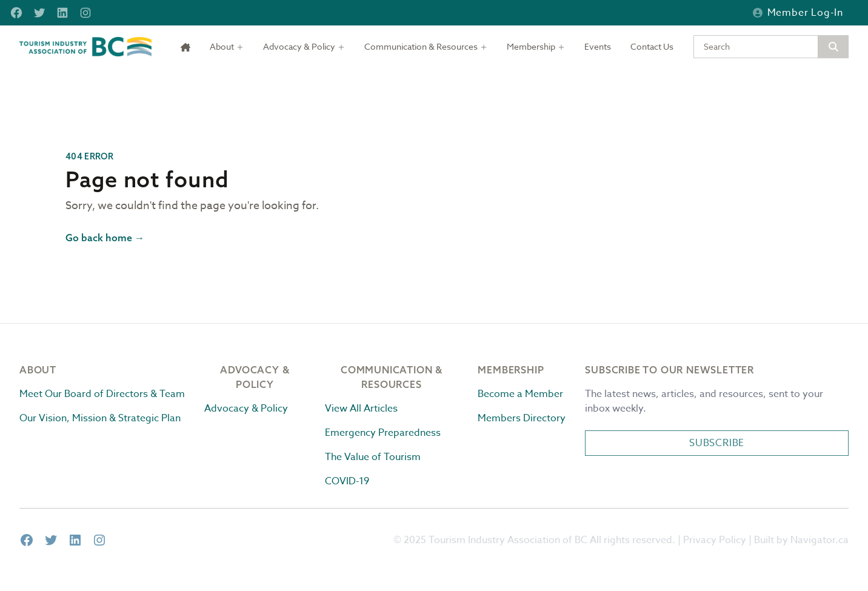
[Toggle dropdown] (227, 47)
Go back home (105, 238)
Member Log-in (798, 13)
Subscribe (717, 443)
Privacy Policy (715, 540)
